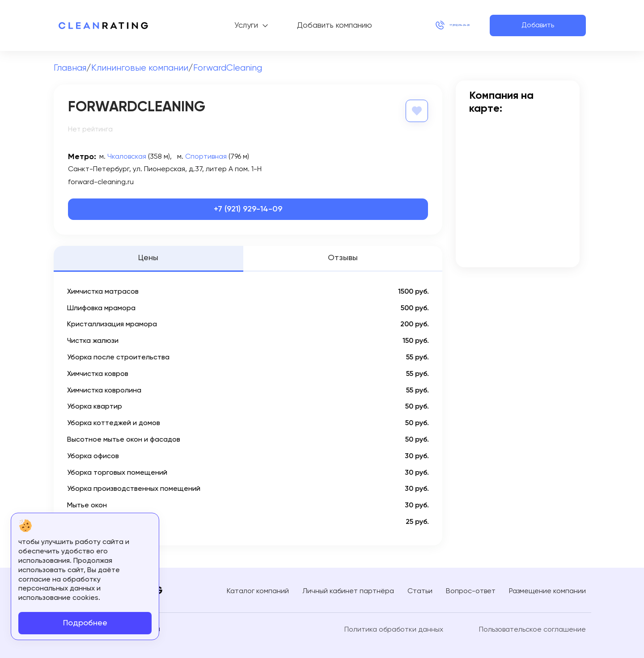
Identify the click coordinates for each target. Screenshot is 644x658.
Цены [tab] (148, 257)
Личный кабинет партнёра (348, 590)
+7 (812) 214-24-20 (432, 25)
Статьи (420, 590)
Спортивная (206, 156)
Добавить (538, 25)
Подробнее (85, 623)
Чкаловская (127, 156)
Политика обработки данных (394, 629)
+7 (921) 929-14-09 (248, 208)
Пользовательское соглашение (532, 629)
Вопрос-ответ (471, 590)
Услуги (218, 25)
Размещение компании (547, 590)
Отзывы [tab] (343, 257)
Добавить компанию (306, 25)
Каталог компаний (258, 590)
